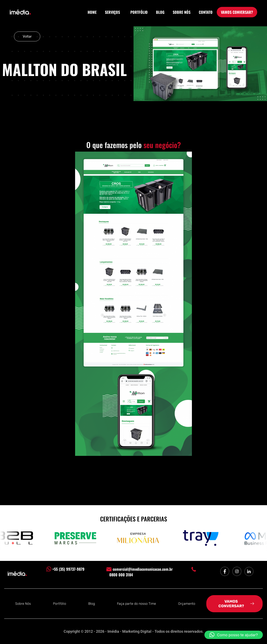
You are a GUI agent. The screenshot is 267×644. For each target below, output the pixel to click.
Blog (92, 604)
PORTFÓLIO (139, 12)
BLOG (160, 12)
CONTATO (206, 12)
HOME (92, 12)
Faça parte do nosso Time (137, 604)
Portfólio (60, 604)
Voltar (27, 36)
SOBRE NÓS (182, 12)
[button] (234, 635)
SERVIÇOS (113, 12)
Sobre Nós (23, 604)
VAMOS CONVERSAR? (237, 12)
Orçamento (187, 604)
